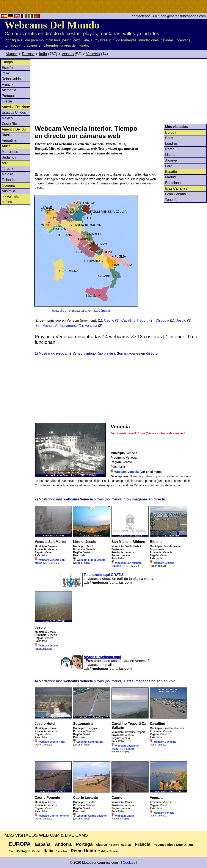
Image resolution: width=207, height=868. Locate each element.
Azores (126, 845)
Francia (7, 84)
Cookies (129, 862)
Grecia (7, 101)
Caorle (109, 320)
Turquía (8, 169)
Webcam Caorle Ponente (53, 816)
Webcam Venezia (164, 813)
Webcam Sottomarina (90, 742)
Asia (5, 163)
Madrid (170, 177)
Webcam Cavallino (165, 742)
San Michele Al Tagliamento (56, 326)
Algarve (171, 160)
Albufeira (114, 845)
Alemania (9, 90)
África (6, 146)
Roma (170, 149)
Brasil (6, 135)
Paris (169, 138)
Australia (8, 191)
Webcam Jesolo (48, 646)
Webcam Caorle (125, 816)
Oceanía (8, 185)
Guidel (36, 851)
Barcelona (173, 183)
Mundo (12, 54)
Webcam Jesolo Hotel (52, 742)
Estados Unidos (14, 112)
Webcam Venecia (126, 472)
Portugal (8, 96)
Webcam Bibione (164, 563)
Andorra (63, 844)
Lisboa (170, 155)
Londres (171, 144)
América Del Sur (14, 129)
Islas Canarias (176, 188)
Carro (12, 851)
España (8, 68)
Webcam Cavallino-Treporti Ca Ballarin (125, 747)
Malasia (8, 174)
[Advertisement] (121, 91)
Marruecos (10, 152)
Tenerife (171, 200)
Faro (169, 166)
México (7, 118)
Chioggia (162, 320)
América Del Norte (16, 107)
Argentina (9, 141)
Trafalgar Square (108, 851)
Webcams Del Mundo (52, 25)
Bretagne (24, 851)
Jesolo (181, 320)
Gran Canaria (176, 194)
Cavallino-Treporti (135, 320)
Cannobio (61, 851)
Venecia (93, 54)
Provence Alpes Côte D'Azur (173, 845)
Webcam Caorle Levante (92, 816)
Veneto (68, 54)
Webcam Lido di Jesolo (91, 560)
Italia (43, 54)
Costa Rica (10, 124)
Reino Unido (11, 79)
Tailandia (9, 180)
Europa (28, 54)
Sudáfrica (9, 157)
